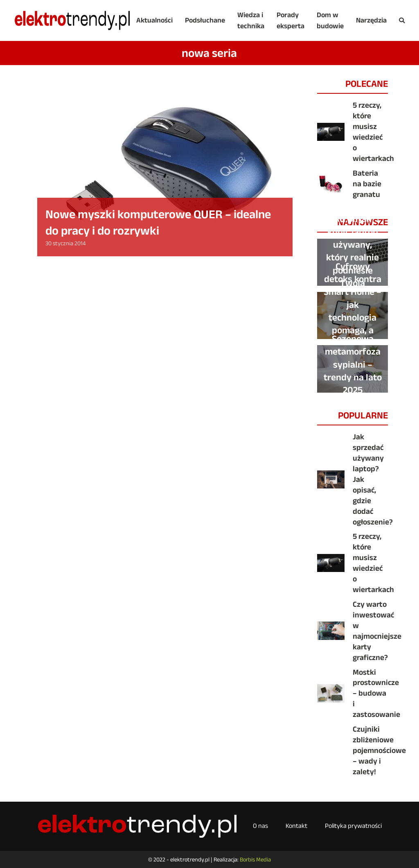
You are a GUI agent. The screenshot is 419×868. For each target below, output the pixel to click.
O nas (260, 826)
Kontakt (296, 826)
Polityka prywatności (353, 826)
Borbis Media (255, 859)
